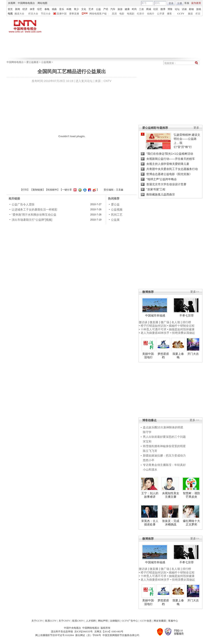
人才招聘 (91, 621)
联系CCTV (51, 621)
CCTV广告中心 (130, 621)
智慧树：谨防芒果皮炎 (191, 495)
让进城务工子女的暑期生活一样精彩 (34, 210)
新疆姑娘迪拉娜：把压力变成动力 (164, 455)
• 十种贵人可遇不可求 (153, 329)
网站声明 (103, 621)
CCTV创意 (146, 621)
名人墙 (176, 322)
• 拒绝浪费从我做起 (183, 333)
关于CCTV (37, 621)
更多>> (195, 292)
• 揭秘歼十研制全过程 (181, 326)
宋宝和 (147, 441)
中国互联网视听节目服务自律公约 (121, 635)
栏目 (198, 14)
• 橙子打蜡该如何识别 (153, 326)
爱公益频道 (32, 62)
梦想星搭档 (163, 356)
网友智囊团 (160, 621)
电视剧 (131, 14)
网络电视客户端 (98, 14)
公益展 (115, 220)
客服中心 (173, 621)
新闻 (18, 9)
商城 (149, 9)
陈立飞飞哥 (150, 451)
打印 (25, 190)
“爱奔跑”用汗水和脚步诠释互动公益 (34, 215)
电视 (10, 14)
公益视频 (46, 62)
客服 (187, 3)
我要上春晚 (178, 356)
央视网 (12, 3)
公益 (98, 9)
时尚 (134, 9)
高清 (114, 14)
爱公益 (115, 204)
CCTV (181, 14)
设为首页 (196, 3)
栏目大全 (33, 14)
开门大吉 (193, 354)
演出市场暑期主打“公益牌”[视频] (32, 220)
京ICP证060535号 (84, 632)
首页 (10, 9)
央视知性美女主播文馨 (171, 495)
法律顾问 (115, 621)
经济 (25, 9)
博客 (170, 9)
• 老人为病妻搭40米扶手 (154, 333)
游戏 (199, 9)
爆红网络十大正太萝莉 (191, 523)
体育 (32, 9)
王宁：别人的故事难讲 (150, 495)
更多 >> (194, 420)
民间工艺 (117, 215)
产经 (106, 9)
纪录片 (141, 14)
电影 (122, 14)
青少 (76, 9)
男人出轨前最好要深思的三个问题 (164, 437)
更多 (196, 128)
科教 (69, 9)
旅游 (120, 9)
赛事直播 (74, 14)
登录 (171, 3)
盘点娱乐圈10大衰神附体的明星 (163, 427)
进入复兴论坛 (84, 81)
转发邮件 (52, 190)
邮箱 (191, 9)
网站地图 (42, 3)
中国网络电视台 (26, 3)
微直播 (154, 322)
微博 (163, 9)
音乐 (62, 9)
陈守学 (147, 432)
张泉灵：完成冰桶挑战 (171, 523)
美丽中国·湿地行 (148, 356)
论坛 (177, 9)
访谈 (184, 9)
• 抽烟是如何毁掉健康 (181, 329)
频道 (190, 14)
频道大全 (19, 14)
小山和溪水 (150, 470)
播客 (169, 14)
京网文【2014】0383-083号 (109, 632)
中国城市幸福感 (155, 315)
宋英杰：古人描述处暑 (150, 523)
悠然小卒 (149, 460)
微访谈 (143, 322)
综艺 (40, 9)
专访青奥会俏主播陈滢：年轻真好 (164, 465)
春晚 (47, 9)
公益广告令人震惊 (23, 204)
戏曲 (54, 9)
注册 (180, 3)
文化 (84, 9)
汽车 (113, 9)
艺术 (91, 9)
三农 (141, 9)
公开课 (161, 14)
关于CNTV (64, 621)
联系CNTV (78, 621)
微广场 (165, 322)
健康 (127, 9)
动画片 (151, 14)
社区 (156, 9)
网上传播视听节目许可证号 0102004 (55, 635)
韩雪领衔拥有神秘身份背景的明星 (164, 446)
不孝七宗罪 (187, 315)
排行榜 (187, 322)
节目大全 (46, 14)
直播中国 (62, 14)
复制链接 (38, 190)
